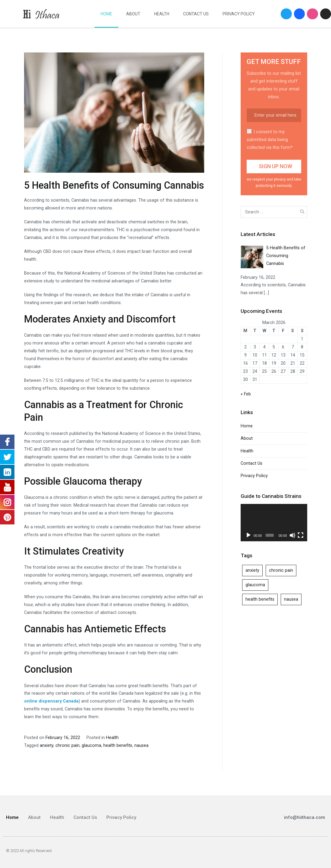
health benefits (118, 745)
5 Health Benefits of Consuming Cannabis (114, 185)
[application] (274, 523)
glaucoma (91, 745)
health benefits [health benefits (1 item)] (260, 599)
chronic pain (67, 745)
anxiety (47, 745)
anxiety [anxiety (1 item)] (252, 570)
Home (106, 14)
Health (162, 14)
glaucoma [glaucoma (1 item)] (255, 585)
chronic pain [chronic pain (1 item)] (281, 570)
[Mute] (292, 535)
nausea (141, 745)
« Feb (246, 394)
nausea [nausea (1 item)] (291, 599)
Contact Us (196, 14)
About (133, 14)
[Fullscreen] (301, 535)
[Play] (248, 535)
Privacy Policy (239, 14)
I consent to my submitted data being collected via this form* (270, 139)
